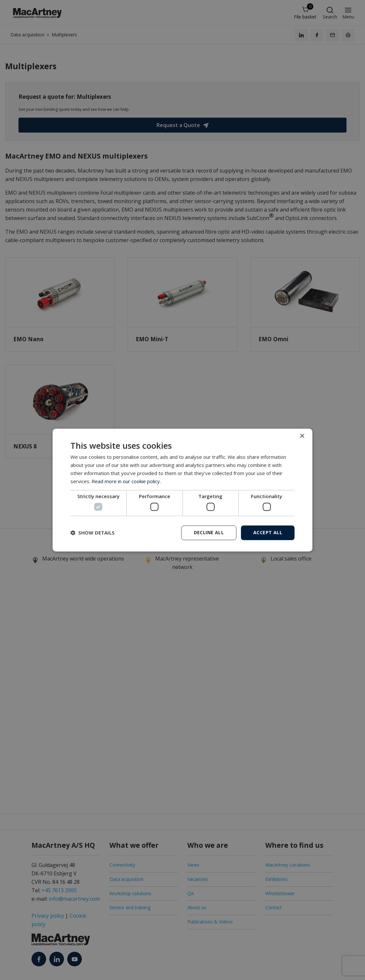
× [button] (302, 436)
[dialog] (182, 490)
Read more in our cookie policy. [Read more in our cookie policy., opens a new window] (126, 481)
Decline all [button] (209, 532)
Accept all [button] (268, 532)
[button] (93, 533)
